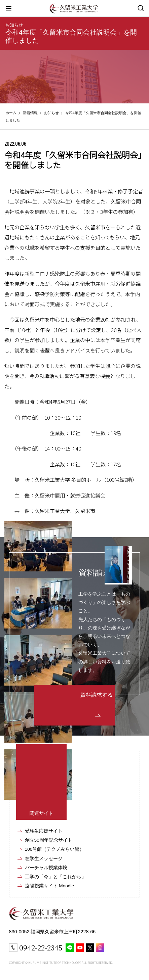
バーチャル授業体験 (46, 868)
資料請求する (97, 695)
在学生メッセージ (44, 859)
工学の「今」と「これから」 (55, 877)
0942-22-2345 (41, 947)
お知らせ (14, 25)
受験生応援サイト (44, 831)
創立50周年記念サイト (49, 840)
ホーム (11, 113)
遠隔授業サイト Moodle (49, 886)
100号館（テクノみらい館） (55, 849)
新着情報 (30, 113)
